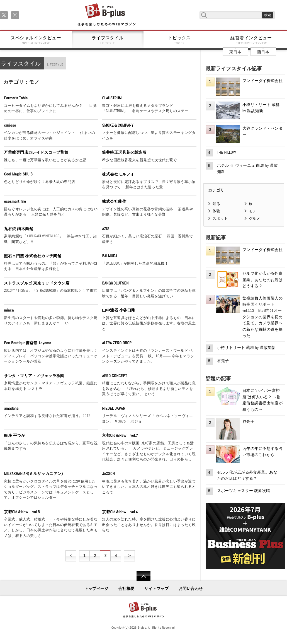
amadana (11, 408)
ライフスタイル (108, 40)
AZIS (106, 229)
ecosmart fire (15, 201)
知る (216, 204)
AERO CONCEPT (115, 376)
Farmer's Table (16, 98)
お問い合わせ (191, 588)
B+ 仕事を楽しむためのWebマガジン (106, 15)
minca (9, 310)
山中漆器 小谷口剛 (119, 310)
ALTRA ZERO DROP (117, 343)
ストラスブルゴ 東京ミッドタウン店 (37, 283)
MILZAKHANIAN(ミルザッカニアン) (33, 474)
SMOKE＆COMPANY (118, 125)
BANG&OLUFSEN (115, 283)
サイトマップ (156, 588)
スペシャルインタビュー (36, 40)
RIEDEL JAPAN (114, 408)
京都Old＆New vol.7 (120, 435)
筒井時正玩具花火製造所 (124, 152)
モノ (253, 211)
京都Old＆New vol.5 (22, 512)
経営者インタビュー (251, 40)
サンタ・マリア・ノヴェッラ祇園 (34, 376)
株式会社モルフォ (118, 174)
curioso (10, 125)
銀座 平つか (14, 435)
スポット (220, 219)
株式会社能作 (114, 201)
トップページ (97, 588)
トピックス (179, 40)
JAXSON (108, 474)
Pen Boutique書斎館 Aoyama (27, 343)
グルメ (254, 219)
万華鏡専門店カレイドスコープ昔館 (36, 152)
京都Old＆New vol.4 (120, 512)
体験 (216, 211)
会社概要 (127, 588)
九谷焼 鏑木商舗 (19, 229)
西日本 (263, 52)
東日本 (235, 52)
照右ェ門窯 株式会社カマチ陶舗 (33, 256)
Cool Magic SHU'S (18, 174)
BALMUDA (110, 256)
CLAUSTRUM (112, 98)
